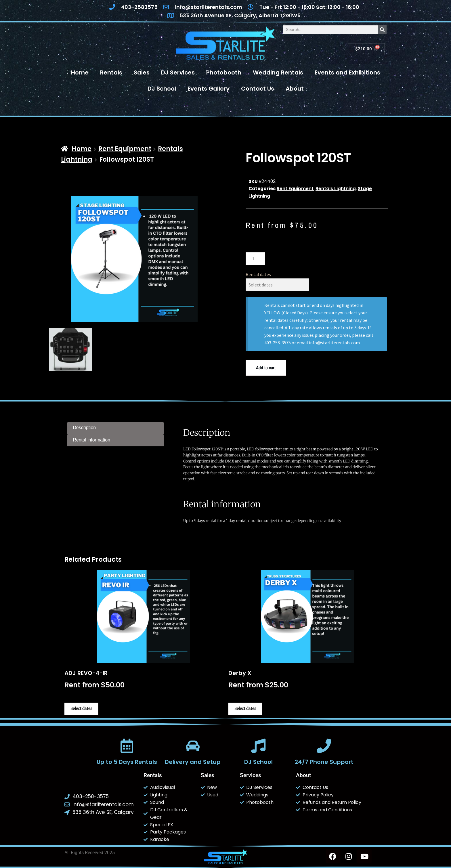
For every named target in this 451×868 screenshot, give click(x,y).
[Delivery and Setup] (193, 746)
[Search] (382, 30)
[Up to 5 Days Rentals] (127, 746)
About (295, 89)
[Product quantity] (255, 259)
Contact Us (258, 89)
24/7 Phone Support (324, 762)
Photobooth (224, 72)
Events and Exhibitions (347, 72)
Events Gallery (209, 89)
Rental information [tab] (91, 440)
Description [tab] (84, 428)
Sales (142, 72)
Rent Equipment (125, 149)
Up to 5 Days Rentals (127, 762)
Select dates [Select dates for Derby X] (245, 708)
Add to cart (266, 368)
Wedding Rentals (278, 72)
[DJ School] (258, 746)
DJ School (162, 89)
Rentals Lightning (336, 189)
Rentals (111, 72)
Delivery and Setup (193, 762)
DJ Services (178, 72)
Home (80, 72)
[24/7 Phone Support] (324, 746)
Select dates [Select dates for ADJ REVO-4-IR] (81, 708)
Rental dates (258, 274)
